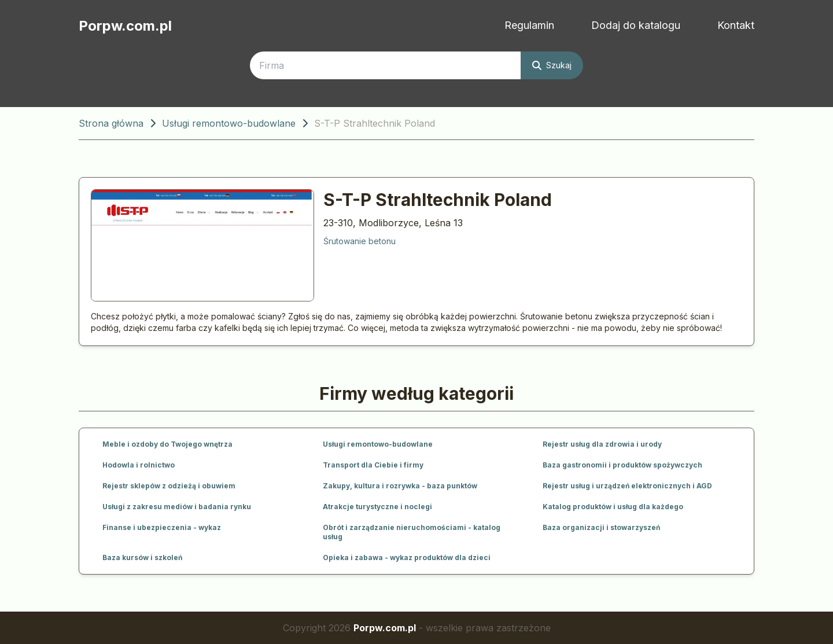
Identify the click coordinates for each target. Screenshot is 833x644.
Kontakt (736, 25)
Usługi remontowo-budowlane (229, 123)
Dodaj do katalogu (636, 25)
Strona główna (111, 123)
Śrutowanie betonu (360, 241)
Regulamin (529, 25)
